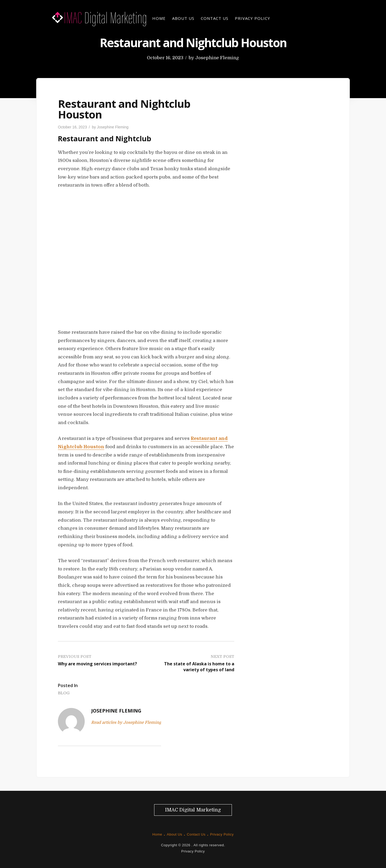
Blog (64, 693)
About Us (183, 18)
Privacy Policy (253, 18)
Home (159, 18)
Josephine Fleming (217, 58)
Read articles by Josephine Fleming (126, 722)
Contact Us (215, 18)
